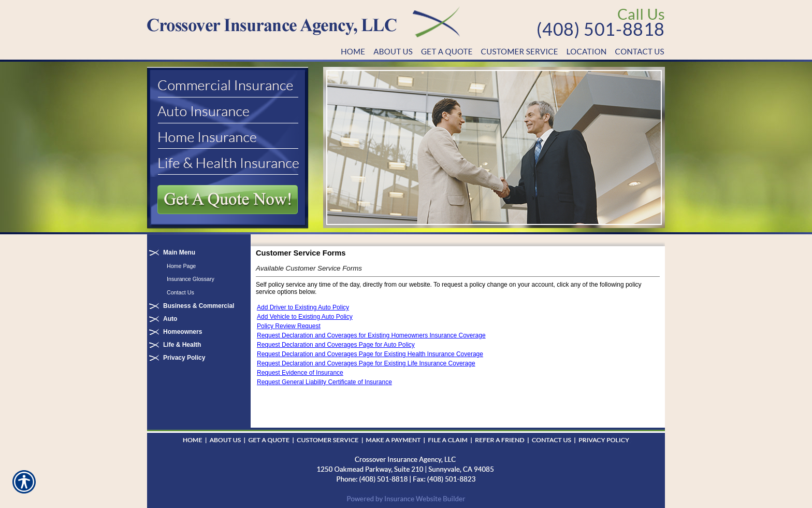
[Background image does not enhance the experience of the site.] (199, 253)
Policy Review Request (289, 326)
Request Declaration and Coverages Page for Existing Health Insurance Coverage (370, 354)
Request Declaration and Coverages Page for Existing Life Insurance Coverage (366, 363)
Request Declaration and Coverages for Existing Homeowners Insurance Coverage (371, 335)
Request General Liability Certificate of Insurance (324, 382)
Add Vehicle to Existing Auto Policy (305, 317)
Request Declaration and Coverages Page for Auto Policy (336, 345)
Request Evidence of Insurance (300, 373)
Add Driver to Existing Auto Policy (303, 307)
